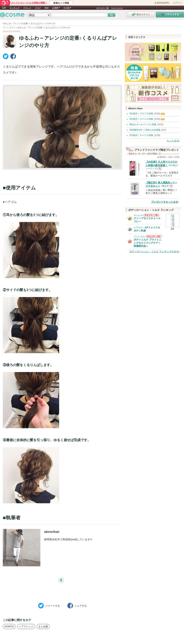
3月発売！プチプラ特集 (141, 114)
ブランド (27, 8)
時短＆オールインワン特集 (143, 124)
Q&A (46, 8)
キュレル (138, 215)
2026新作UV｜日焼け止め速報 (145, 130)
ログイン (178, 3)
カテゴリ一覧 (103, 8)
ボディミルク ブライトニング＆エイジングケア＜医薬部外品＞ (147, 243)
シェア (77, 606)
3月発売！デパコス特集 (141, 119)
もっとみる (173, 141)
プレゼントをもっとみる (165, 202)
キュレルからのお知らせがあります (151, 216)
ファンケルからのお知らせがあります (153, 238)
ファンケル (139, 237)
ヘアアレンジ (26, 627)
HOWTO (9, 627)
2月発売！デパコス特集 (141, 135)
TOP (4, 8)
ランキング (15, 8)
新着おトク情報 (61, 3)
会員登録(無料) (162, 3)
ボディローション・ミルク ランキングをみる (154, 251)
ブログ (38, 8)
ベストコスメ (117, 8)
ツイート (49, 606)
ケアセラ (138, 228)
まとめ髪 (43, 627)
